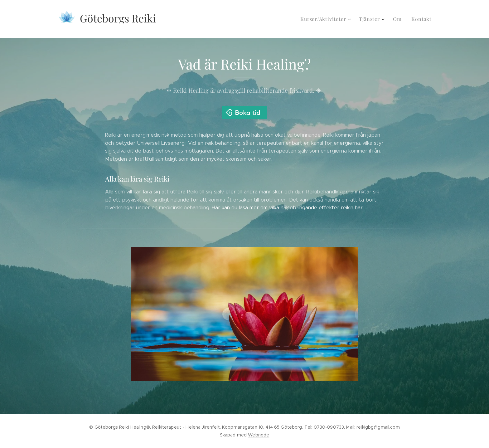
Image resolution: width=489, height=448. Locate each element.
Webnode (259, 435)
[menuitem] (330, 19)
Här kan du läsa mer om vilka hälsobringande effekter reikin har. (288, 208)
